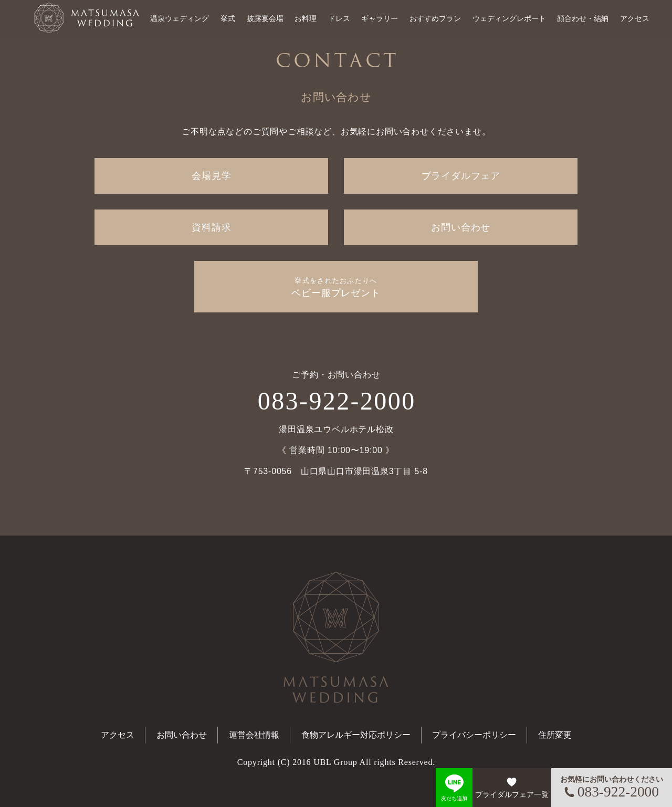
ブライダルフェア (461, 176)
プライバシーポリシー (474, 735)
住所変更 (555, 735)
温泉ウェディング (180, 18)
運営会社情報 (254, 735)
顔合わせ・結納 (583, 18)
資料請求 (211, 227)
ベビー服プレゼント (336, 287)
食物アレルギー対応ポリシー (356, 735)
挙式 (228, 18)
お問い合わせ (461, 227)
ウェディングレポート (509, 18)
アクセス (635, 18)
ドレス (339, 18)
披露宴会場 (265, 18)
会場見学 (211, 176)
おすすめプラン (435, 18)
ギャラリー (380, 18)
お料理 (306, 18)
